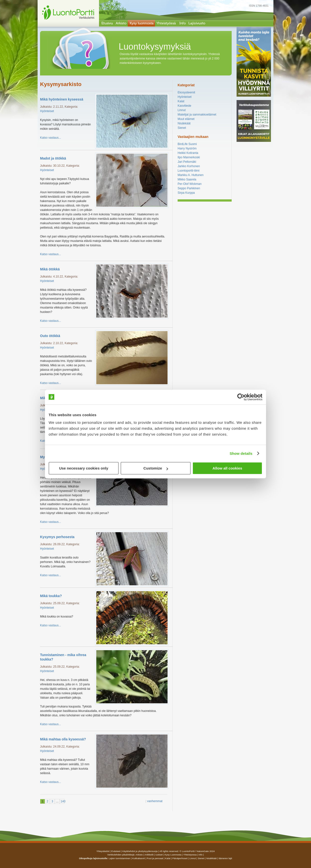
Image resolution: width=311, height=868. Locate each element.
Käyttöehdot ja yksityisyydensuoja (140, 851)
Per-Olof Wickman (190, 184)
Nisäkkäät (184, 123)
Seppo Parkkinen (189, 188)
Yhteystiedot (103, 851)
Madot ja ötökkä (53, 158)
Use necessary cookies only (84, 468)
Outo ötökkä (50, 336)
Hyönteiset (47, 111)
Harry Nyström (187, 148)
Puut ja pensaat (155, 858)
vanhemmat (155, 801)
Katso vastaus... (50, 138)
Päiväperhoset (180, 858)
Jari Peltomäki (187, 162)
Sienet (182, 128)
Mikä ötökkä (50, 269)
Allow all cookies (227, 468)
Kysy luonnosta (173, 855)
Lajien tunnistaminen (119, 858)
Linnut (182, 110)
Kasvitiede (184, 106)
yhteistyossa (190, 855)
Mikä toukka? (51, 596)
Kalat (181, 101)
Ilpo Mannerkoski (189, 157)
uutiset (159, 855)
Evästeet (116, 851)
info (200, 855)
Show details (241, 453)
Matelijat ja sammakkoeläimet (197, 115)
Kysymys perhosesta (57, 537)
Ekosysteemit (186, 92)
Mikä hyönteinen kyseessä (62, 99)
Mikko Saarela (187, 179)
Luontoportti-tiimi (189, 171)
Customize (156, 468)
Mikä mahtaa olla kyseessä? (63, 739)
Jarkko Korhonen (189, 166)
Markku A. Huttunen (191, 175)
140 (62, 801)
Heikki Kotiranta (188, 153)
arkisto (139, 855)
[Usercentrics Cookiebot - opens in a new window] (241, 397)
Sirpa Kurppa (186, 193)
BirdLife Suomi (187, 144)
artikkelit (149, 855)
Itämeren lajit (225, 858)
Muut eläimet (186, 119)
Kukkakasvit (138, 858)
